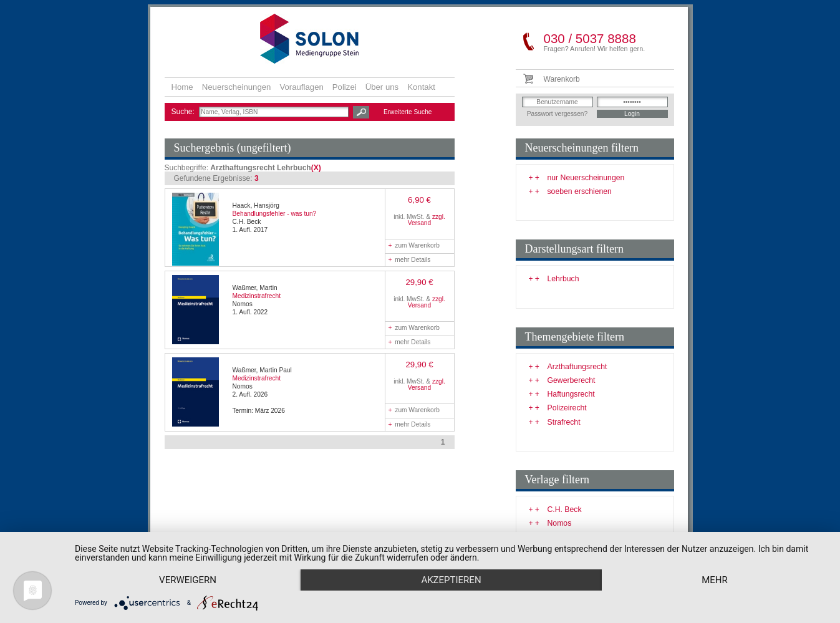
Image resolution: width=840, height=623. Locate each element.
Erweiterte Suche (408, 112)
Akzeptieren (451, 580)
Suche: (184, 112)
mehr (715, 580)
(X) (316, 168)
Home (182, 87)
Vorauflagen (301, 87)
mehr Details (410, 260)
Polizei (345, 87)
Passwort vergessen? (557, 114)
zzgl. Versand (427, 220)
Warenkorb (562, 79)
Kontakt (421, 87)
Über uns (382, 87)
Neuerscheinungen (237, 87)
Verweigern (188, 580)
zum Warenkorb (414, 245)
